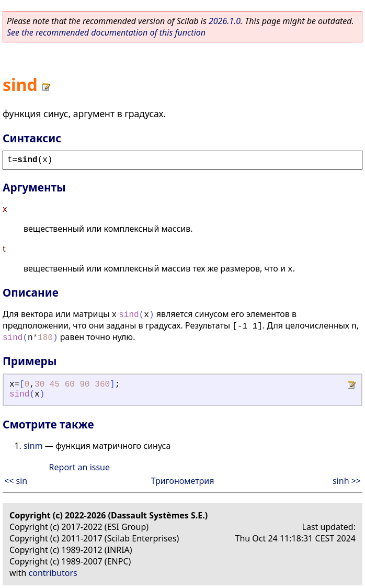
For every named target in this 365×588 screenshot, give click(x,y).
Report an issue (79, 467)
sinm (33, 446)
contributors (53, 573)
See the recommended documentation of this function (106, 32)
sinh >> (347, 481)
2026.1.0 (225, 21)
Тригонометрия (182, 481)
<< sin (16, 481)
